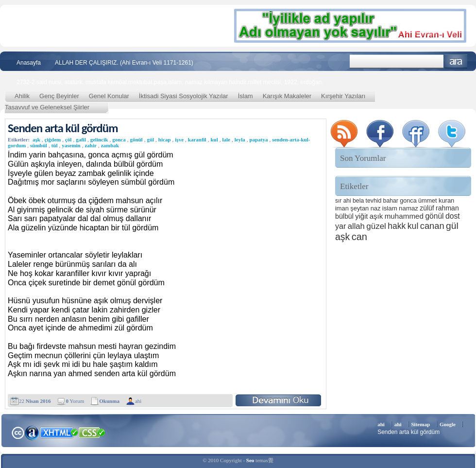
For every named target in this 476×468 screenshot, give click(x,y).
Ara (456, 61)
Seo (250, 460)
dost (453, 216)
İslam (246, 96)
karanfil (197, 139)
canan (432, 226)
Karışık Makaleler (287, 96)
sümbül (39, 145)
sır (338, 201)
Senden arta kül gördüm (63, 128)
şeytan (359, 208)
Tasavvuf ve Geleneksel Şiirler (47, 107)
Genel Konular (109, 96)
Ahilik (22, 96)
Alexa (32, 433)
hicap (165, 139)
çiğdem (53, 139)
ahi (138, 401)
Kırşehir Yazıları (343, 96)
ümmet (428, 201)
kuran (446, 200)
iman (342, 208)
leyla (240, 139)
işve (179, 139)
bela (358, 201)
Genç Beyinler (59, 96)
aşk (36, 139)
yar (340, 226)
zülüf (427, 208)
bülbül (344, 216)
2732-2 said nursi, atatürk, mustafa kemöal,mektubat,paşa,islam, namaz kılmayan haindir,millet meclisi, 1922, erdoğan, (170, 82)
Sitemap (421, 424)
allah (356, 226)
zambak (110, 145)
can (359, 237)
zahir (90, 145)
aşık (376, 216)
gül (150, 139)
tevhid (374, 201)
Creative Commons (18, 432)
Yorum (75, 401)
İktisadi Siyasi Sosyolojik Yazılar (184, 96)
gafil (81, 139)
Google (448, 424)
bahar (391, 201)
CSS (92, 432)
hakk (397, 226)
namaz (408, 208)
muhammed (404, 216)
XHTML (59, 432)
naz (376, 208)
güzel (376, 226)
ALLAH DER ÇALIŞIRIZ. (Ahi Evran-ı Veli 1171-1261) (124, 63)
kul (214, 139)
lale (226, 139)
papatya (258, 139)
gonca (119, 139)
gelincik (99, 139)
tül (55, 145)
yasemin (71, 145)
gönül (136, 139)
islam (390, 208)
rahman (447, 208)
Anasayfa (29, 63)
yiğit (361, 216)
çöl (68, 139)
